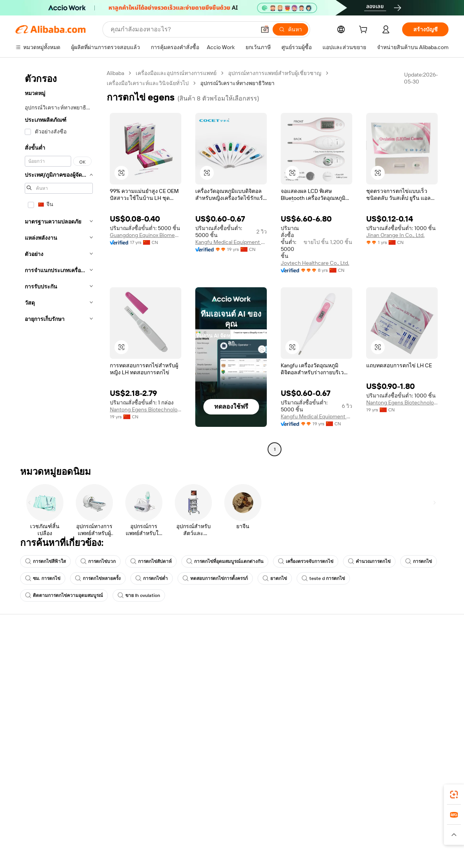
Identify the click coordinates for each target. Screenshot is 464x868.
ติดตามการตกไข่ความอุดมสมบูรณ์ (64, 595)
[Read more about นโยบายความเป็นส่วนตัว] (299, 835)
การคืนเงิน (28, 694)
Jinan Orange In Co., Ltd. (395, 235)
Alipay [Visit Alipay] (221, 820)
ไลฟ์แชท (26, 664)
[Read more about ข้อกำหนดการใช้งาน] (358, 835)
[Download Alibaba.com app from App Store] (365, 785)
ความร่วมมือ (297, 701)
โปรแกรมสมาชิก (213, 664)
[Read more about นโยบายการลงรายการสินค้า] (153, 835)
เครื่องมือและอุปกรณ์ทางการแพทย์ (176, 73)
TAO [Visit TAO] (303, 820)
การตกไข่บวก (98, 561)
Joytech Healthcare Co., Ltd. (315, 263)
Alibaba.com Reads (216, 694)
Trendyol (325, 820)
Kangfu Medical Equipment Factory (231, 242)
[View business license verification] (299, 853)
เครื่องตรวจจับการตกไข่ (306, 561)
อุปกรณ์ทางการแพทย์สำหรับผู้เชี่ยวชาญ (275, 73)
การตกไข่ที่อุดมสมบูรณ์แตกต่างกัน (225, 561)
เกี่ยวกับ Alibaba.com (395, 650)
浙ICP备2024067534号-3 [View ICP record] (419, 853)
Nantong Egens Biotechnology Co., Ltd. (146, 409)
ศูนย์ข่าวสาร (386, 679)
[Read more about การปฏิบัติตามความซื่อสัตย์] (420, 835)
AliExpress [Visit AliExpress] (111, 820)
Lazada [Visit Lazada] (243, 820)
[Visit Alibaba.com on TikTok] (433, 725)
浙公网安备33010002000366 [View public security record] (342, 853)
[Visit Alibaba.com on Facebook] (375, 725)
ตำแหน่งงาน (386, 694)
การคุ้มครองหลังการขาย (133, 702)
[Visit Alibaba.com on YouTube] (421, 725)
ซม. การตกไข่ (43, 578)
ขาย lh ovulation (139, 595)
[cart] (365, 31)
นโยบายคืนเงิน (122, 673)
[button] (265, 29)
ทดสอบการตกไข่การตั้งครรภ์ (215, 578)
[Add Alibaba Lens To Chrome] (123, 785)
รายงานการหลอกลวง (41, 708)
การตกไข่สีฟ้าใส (45, 561)
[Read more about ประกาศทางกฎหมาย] (90, 835)
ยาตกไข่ (275, 578)
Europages (355, 820)
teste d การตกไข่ (323, 578)
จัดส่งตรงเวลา (121, 687)
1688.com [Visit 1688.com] (142, 820)
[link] (454, 795)
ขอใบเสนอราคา (212, 650)
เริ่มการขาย (296, 650)
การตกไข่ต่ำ (152, 578)
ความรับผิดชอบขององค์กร (402, 664)
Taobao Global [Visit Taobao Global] (274, 820)
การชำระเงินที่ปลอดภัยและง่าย (141, 658)
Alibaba (115, 73)
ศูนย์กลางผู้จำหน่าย (305, 664)
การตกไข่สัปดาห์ (151, 561)
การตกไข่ (419, 561)
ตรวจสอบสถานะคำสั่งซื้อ (45, 679)
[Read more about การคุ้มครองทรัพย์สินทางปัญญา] (228, 835)
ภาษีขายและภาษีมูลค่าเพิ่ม (225, 679)
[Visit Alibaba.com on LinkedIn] (386, 725)
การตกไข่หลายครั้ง (98, 578)
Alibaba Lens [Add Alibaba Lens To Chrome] (42, 785)
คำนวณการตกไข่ (369, 561)
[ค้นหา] (290, 29)
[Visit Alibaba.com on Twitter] (398, 725)
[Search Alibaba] (182, 29)
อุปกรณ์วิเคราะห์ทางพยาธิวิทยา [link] (237, 83)
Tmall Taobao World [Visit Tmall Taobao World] (184, 820)
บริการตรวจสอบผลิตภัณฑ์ (135, 717)
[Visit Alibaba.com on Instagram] (409, 725)
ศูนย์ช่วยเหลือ (32, 650)
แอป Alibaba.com (313, 785)
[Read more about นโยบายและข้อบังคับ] (37, 835)
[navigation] (59, 262)
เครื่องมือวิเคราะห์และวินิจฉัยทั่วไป (148, 83)
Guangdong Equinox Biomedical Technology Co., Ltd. (146, 235)
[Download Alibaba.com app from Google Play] (422, 785)
